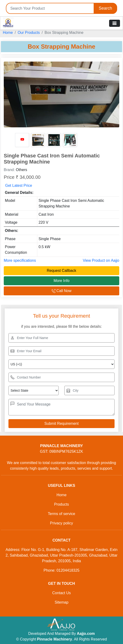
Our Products (29, 33)
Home (8, 33)
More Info (61, 281)
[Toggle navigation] (115, 23)
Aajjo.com (86, 634)
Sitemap (62, 602)
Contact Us (61, 593)
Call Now (61, 291)
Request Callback (61, 271)
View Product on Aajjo (101, 260)
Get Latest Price (19, 185)
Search (105, 8)
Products (61, 504)
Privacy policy (61, 523)
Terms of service (61, 514)
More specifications (20, 260)
